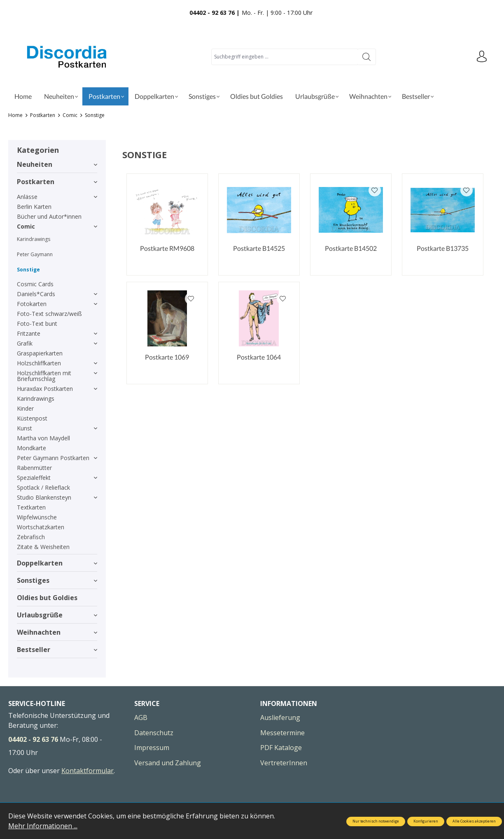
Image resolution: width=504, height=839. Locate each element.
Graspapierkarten (40, 353)
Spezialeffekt (57, 478)
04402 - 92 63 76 (33, 739)
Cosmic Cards (35, 284)
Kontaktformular (87, 771)
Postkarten (57, 182)
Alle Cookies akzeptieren (474, 821)
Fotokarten (57, 304)
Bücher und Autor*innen (49, 216)
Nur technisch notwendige (376, 821)
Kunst (57, 428)
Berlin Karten (34, 207)
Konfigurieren (426, 821)
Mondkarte (31, 448)
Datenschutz (154, 733)
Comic (57, 226)
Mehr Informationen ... (43, 826)
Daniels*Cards (57, 294)
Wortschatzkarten (41, 527)
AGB (141, 717)
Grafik (57, 343)
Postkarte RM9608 (167, 248)
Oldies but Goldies (47, 598)
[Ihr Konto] (481, 57)
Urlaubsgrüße (57, 615)
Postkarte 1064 (259, 357)
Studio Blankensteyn (57, 497)
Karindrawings (34, 239)
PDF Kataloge (281, 748)
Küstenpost (32, 418)
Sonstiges (57, 580)
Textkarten (31, 507)
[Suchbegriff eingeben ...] (284, 57)
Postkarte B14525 (259, 248)
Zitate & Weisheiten (43, 547)
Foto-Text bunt (37, 324)
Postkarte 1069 (167, 357)
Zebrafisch (31, 537)
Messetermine (282, 733)
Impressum (152, 748)
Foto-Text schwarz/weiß (49, 314)
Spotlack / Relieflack (43, 487)
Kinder (25, 408)
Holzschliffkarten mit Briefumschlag (57, 376)
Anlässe (57, 197)
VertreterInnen (284, 763)
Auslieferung (280, 717)
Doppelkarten (57, 563)
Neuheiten (57, 164)
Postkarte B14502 (351, 248)
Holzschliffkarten (57, 363)
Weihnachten (57, 632)
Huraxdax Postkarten (57, 389)
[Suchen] (366, 57)
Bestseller (57, 650)
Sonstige (28, 270)
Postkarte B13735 (443, 248)
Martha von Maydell (43, 438)
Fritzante (57, 333)
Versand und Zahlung (168, 763)
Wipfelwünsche (37, 517)
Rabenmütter (34, 468)
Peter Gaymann (35, 254)
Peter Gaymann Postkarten (57, 458)
